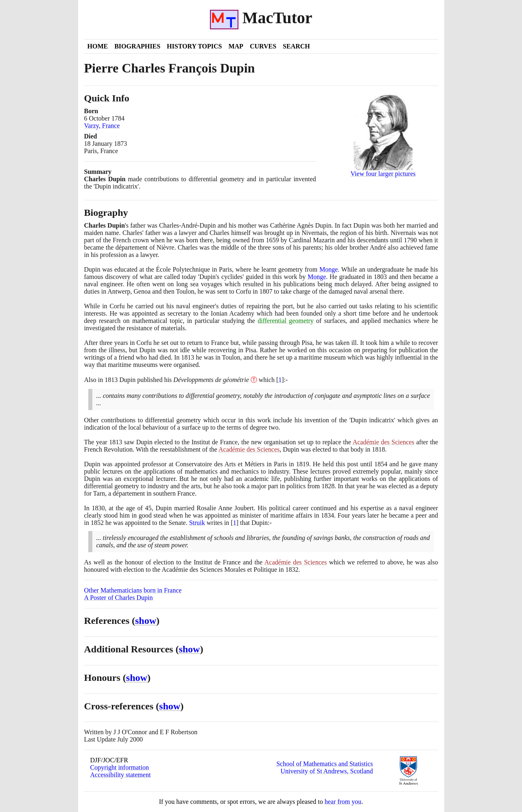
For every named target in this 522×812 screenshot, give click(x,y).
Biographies (137, 46)
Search (296, 46)
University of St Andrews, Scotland (327, 771)
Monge (329, 269)
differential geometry (286, 321)
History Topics (194, 46)
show (146, 621)
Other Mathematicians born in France (133, 590)
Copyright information (120, 767)
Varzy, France (102, 126)
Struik (197, 523)
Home (98, 46)
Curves (263, 46)
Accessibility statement (121, 775)
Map (236, 46)
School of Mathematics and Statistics (324, 764)
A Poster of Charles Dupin (119, 598)
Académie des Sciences (384, 442)
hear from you (343, 802)
